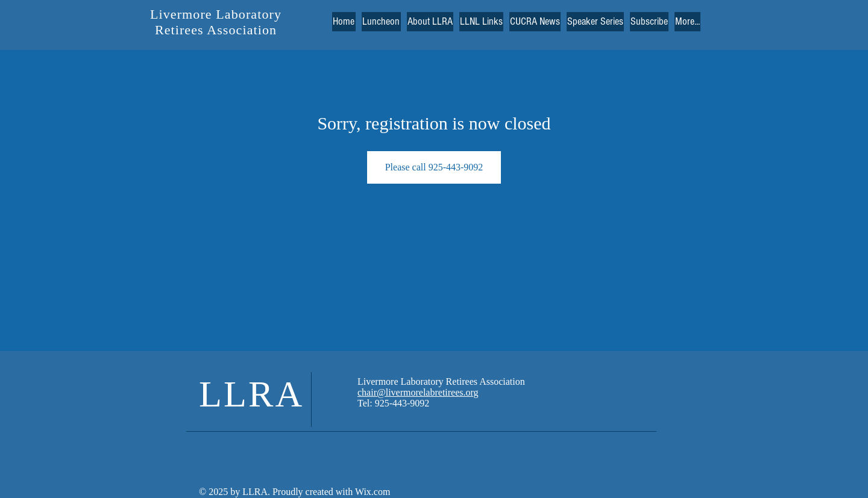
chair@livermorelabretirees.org (418, 392)
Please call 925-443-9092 (434, 167)
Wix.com (371, 492)
